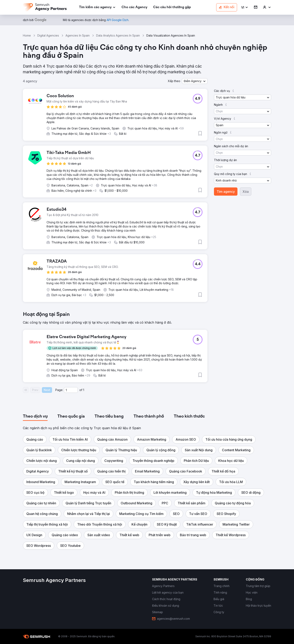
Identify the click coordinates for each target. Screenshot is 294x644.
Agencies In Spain (78, 35)
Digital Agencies (48, 35)
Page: (59, 390)
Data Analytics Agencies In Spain (118, 35)
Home (27, 35)
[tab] (35, 417)
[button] (245, 7)
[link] (134, 7)
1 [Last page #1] (84, 390)
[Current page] (71, 390)
